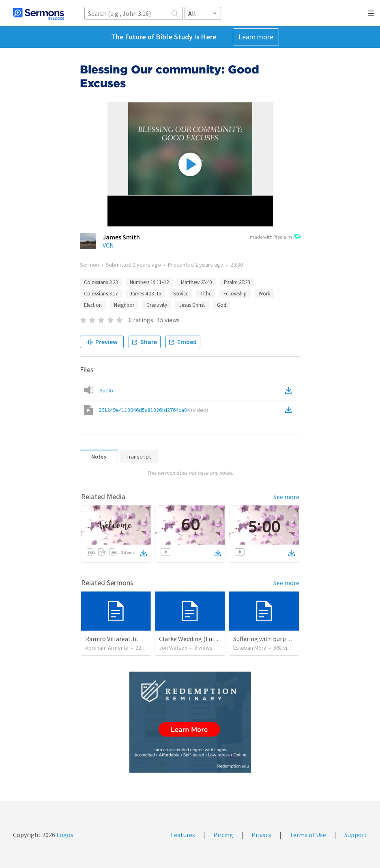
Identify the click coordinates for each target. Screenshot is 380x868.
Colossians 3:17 (101, 294)
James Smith (121, 237)
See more (286, 497)
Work (264, 294)
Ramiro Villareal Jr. (112, 639)
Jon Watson (173, 648)
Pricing (223, 835)
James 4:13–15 (145, 294)
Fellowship (235, 294)
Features (183, 835)
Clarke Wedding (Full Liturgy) (199, 639)
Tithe (206, 294)
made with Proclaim (275, 237)
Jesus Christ (192, 305)
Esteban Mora (250, 648)
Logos (64, 835)
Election (93, 305)
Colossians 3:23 (101, 282)
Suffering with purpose (264, 639)
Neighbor (124, 305)
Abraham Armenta (107, 648)
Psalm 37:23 (237, 282)
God (222, 305)
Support (356, 835)
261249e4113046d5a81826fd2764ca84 (153, 410)
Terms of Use (308, 835)
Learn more (256, 37)
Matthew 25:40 (196, 282)
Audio (106, 390)
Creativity (157, 305)
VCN (108, 245)
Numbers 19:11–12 (149, 282)
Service (181, 294)
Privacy (261, 835)
